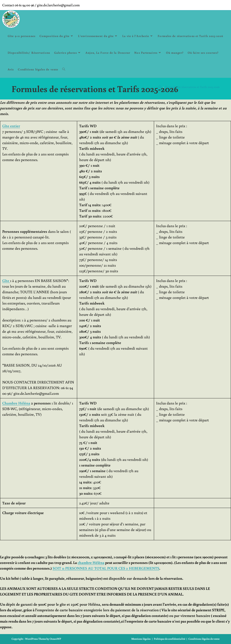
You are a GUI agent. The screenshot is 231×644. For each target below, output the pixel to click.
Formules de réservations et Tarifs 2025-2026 (192, 87)
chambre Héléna (91, 562)
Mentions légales (141, 639)
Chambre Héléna (16, 403)
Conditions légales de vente (204, 639)
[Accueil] (160, 87)
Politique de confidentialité (170, 639)
